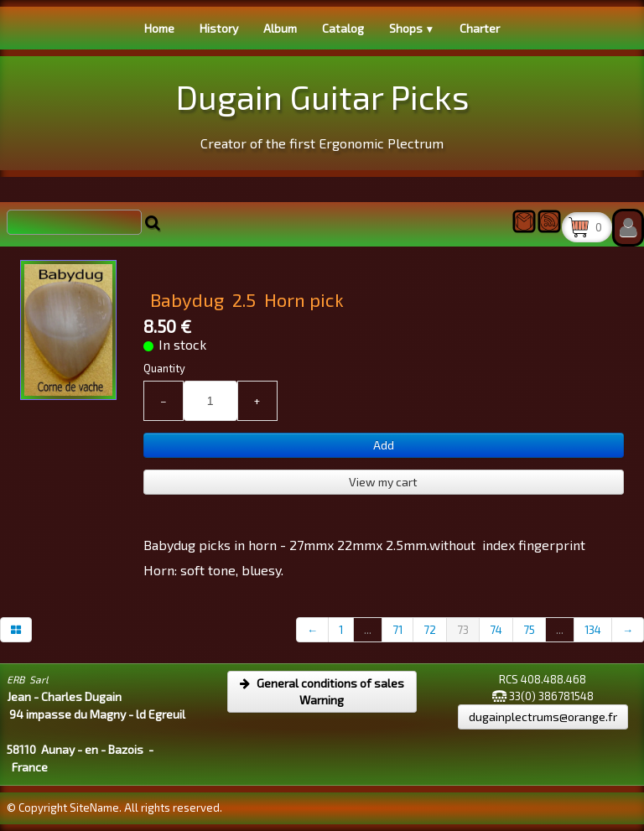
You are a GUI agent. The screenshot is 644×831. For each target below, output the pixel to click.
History (219, 28)
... (368, 630)
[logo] (322, 111)
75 (529, 630)
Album (280, 28)
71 (397, 630)
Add (384, 445)
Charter (480, 28)
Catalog (343, 28)
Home (159, 28)
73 (463, 630)
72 (430, 630)
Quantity (164, 368)
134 (593, 630)
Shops (412, 28)
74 (496, 630)
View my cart (383, 482)
